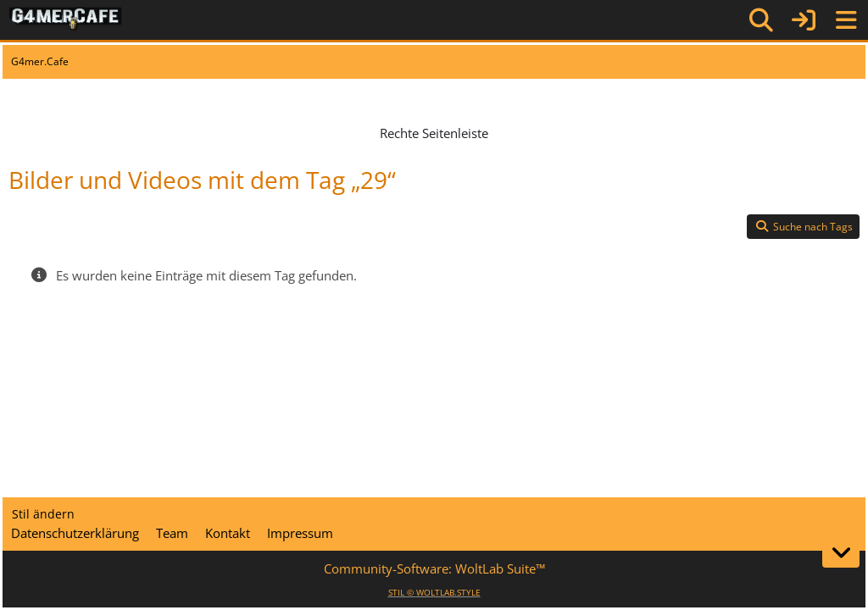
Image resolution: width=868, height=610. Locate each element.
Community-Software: (434, 568)
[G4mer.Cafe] (66, 19)
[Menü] (846, 20)
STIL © (434, 592)
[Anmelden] (804, 20)
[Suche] (761, 20)
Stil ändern (43, 514)
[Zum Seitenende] (841, 552)
